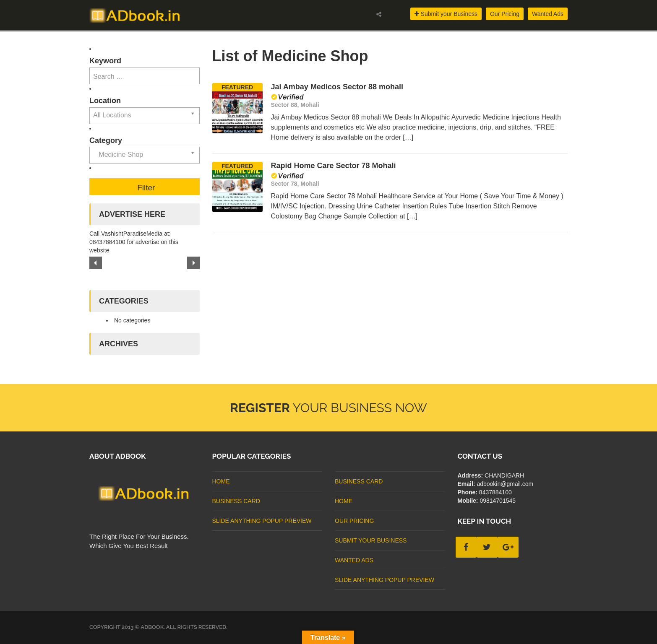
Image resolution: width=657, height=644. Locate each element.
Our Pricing (505, 14)
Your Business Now (328, 408)
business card (236, 501)
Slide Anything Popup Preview (262, 521)
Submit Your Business (371, 540)
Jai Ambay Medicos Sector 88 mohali (337, 87)
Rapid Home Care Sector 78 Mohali (334, 166)
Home (221, 481)
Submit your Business (446, 14)
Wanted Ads (548, 14)
